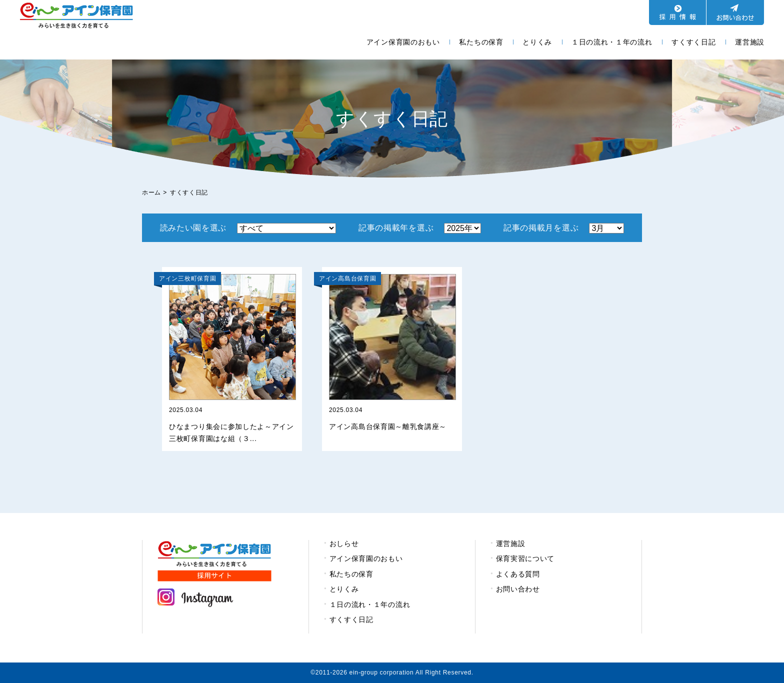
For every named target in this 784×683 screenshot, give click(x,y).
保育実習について (525, 558)
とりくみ (537, 42)
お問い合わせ (518, 589)
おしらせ (344, 543)
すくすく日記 (693, 42)
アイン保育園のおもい (403, 42)
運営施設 (750, 42)
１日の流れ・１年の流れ (612, 42)
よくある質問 (518, 574)
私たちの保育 (481, 42)
